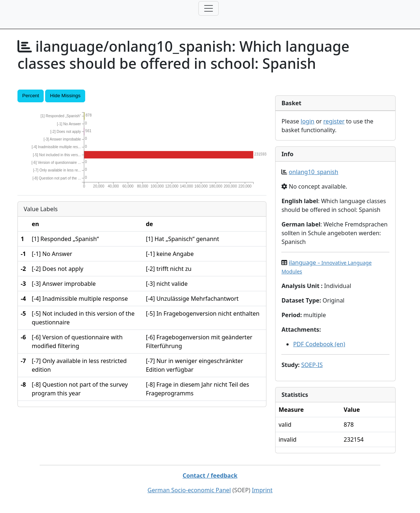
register (334, 121)
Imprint (262, 490)
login (308, 121)
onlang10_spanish (314, 172)
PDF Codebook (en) (319, 344)
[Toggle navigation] (209, 8)
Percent (31, 96)
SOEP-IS (312, 365)
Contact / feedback (210, 475)
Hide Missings (65, 96)
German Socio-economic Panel (189, 490)
